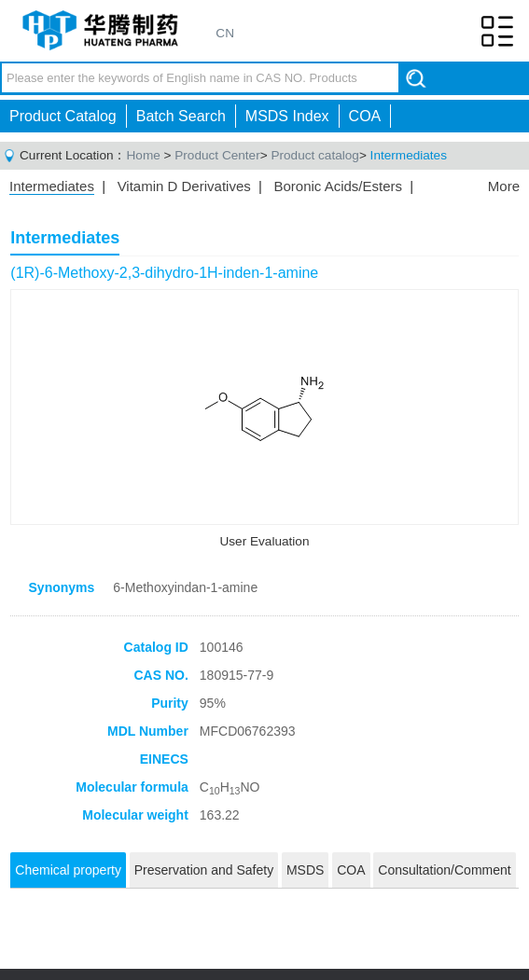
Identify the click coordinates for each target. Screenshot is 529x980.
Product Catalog (63, 116)
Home (144, 155)
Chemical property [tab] (68, 870)
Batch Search (181, 116)
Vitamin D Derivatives (184, 186)
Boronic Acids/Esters (338, 186)
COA (365, 116)
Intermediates (409, 155)
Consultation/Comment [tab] (444, 870)
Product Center (217, 155)
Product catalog (314, 155)
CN (225, 33)
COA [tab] (351, 870)
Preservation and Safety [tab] (204, 870)
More (504, 186)
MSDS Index (287, 116)
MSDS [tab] (305, 870)
